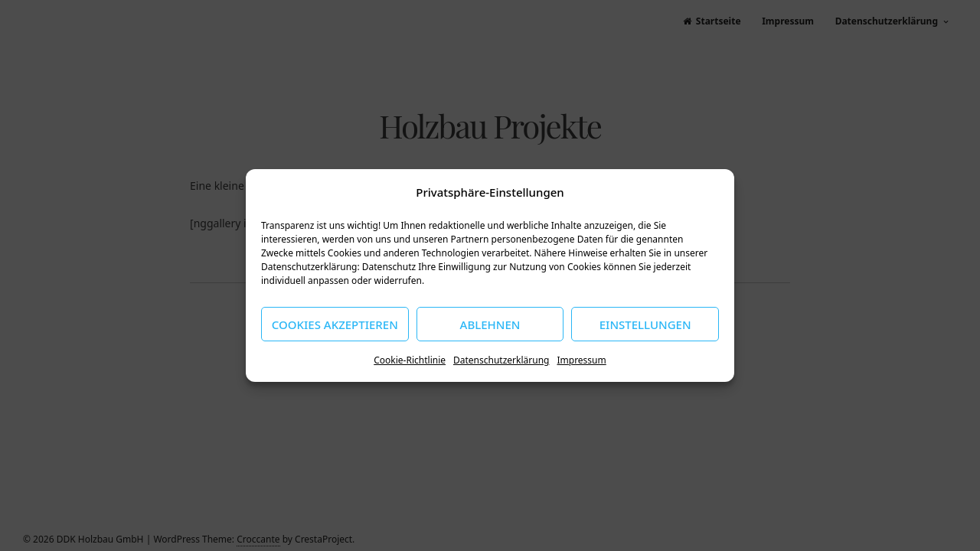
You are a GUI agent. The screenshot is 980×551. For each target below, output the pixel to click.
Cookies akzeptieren (335, 324)
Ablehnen (490, 324)
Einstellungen (645, 324)
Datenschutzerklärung (501, 360)
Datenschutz (389, 267)
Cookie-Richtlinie (410, 360)
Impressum (581, 360)
